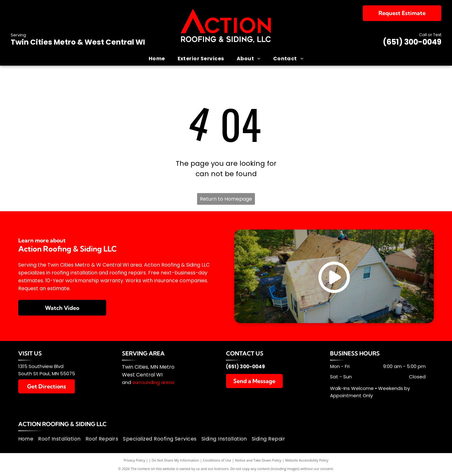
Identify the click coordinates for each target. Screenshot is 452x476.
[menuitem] (157, 58)
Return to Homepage (226, 199)
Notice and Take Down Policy (258, 460)
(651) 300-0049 (412, 42)
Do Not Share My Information (176, 460)
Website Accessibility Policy (307, 460)
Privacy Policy (134, 460)
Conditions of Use (217, 460)
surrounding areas (153, 382)
